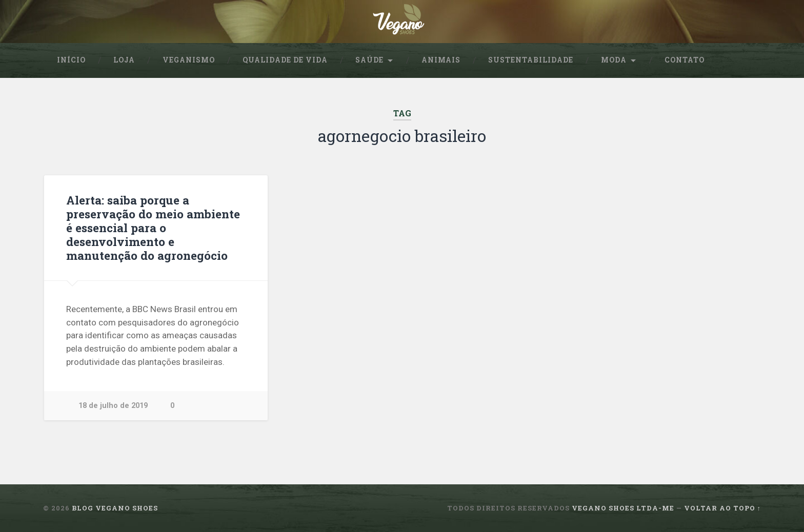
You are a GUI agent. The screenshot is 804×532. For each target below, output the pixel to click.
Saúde (369, 60)
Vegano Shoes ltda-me (623, 508)
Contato (685, 60)
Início (71, 60)
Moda (614, 60)
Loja (124, 60)
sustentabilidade (531, 60)
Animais (441, 60)
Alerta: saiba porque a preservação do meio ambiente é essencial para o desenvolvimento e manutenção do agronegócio (153, 228)
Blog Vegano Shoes (115, 508)
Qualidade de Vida (285, 60)
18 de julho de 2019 (113, 406)
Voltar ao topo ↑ (722, 508)
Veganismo (189, 60)
